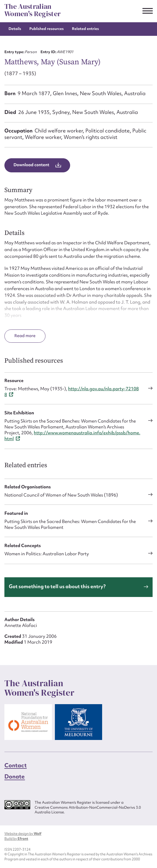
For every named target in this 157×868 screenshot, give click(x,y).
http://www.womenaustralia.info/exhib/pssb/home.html (72, 436)
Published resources (47, 29)
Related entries (85, 29)
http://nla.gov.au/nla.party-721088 (72, 392)
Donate (15, 776)
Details (15, 29)
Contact (16, 765)
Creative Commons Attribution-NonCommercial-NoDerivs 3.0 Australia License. (88, 810)
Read (20, 336)
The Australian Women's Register (33, 10)
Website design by (23, 834)
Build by (16, 839)
